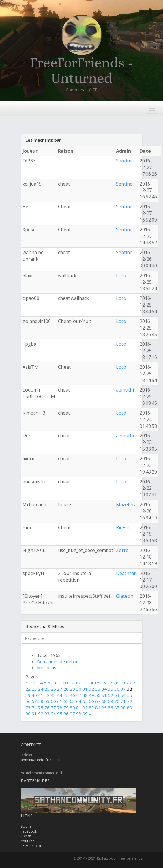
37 (123, 689)
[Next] (90, 714)
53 (117, 695)
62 (66, 701)
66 (91, 701)
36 (117, 689)
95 (60, 714)
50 (98, 695)
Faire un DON (32, 846)
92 (41, 714)
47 (79, 695)
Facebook (29, 831)
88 (123, 708)
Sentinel (125, 161)
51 (104, 695)
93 (47, 714)
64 (79, 701)
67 (98, 701)
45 (66, 695)
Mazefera (126, 504)
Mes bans (47, 667)
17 (110, 683)
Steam (26, 826)
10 (65, 683)
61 (60, 701)
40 (34, 695)
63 (72, 701)
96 (66, 714)
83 (91, 708)
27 (60, 689)
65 (85, 701)
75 (41, 708)
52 (110, 695)
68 (104, 701)
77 (53, 708)
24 (41, 689)
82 (85, 708)
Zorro (122, 550)
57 (34, 701)
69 (110, 701)
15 (97, 683)
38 (130, 689)
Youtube (28, 841)
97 (72, 714)
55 (130, 695)
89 (130, 708)
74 (34, 708)
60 (53, 701)
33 (98, 689)
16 (103, 683)
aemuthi (125, 390)
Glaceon (125, 596)
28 (66, 689)
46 (72, 695)
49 (91, 695)
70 (117, 701)
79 (66, 708)
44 (60, 695)
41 (41, 695)
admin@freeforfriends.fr (41, 760)
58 (41, 701)
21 (135, 683)
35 (110, 689)
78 (60, 708)
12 (78, 683)
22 (28, 689)
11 (72, 683)
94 (53, 714)
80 (72, 708)
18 (116, 683)
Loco (121, 275)
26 (53, 689)
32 (91, 689)
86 (110, 708)
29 (72, 689)
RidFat (123, 527)
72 (130, 701)
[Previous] (27, 683)
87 (117, 708)
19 (122, 683)
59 (47, 701)
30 (79, 689)
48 (85, 695)
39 (28, 695)
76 (47, 708)
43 (53, 695)
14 (91, 683)
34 (104, 689)
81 (79, 708)
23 (34, 689)
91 (34, 714)
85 (104, 708)
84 (98, 708)
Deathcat (126, 573)
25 (47, 689)
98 (79, 714)
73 (28, 708)
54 (123, 695)
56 (28, 701)
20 (129, 683)
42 (47, 695)
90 (28, 714)
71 (123, 701)
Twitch (26, 836)
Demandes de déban (58, 661)
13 (84, 683)
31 (85, 689)
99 (85, 714)
